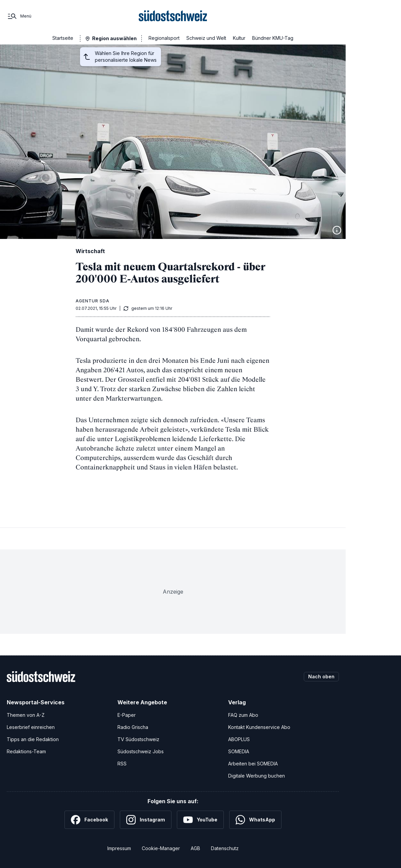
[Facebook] (89, 820)
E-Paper (127, 715)
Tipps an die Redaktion (33, 739)
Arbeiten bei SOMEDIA (253, 764)
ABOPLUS (239, 739)
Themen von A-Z (26, 715)
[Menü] (19, 16)
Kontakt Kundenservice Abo (259, 727)
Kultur (239, 38)
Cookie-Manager (161, 848)
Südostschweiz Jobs (141, 751)
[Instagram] (146, 820)
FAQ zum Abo (243, 715)
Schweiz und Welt (206, 38)
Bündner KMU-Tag (273, 38)
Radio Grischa (133, 727)
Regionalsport (164, 38)
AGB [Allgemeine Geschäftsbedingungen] (195, 848)
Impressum (119, 848)
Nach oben (321, 676)
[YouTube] (200, 820)
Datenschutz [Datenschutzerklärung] (225, 848)
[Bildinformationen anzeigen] (337, 230)
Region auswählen (114, 38)
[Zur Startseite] (173, 16)
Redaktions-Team (26, 751)
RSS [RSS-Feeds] (122, 764)
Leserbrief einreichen (31, 727)
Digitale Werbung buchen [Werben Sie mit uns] (257, 776)
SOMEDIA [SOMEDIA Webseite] (239, 751)
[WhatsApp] (255, 820)
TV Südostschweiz (138, 739)
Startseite (63, 38)
